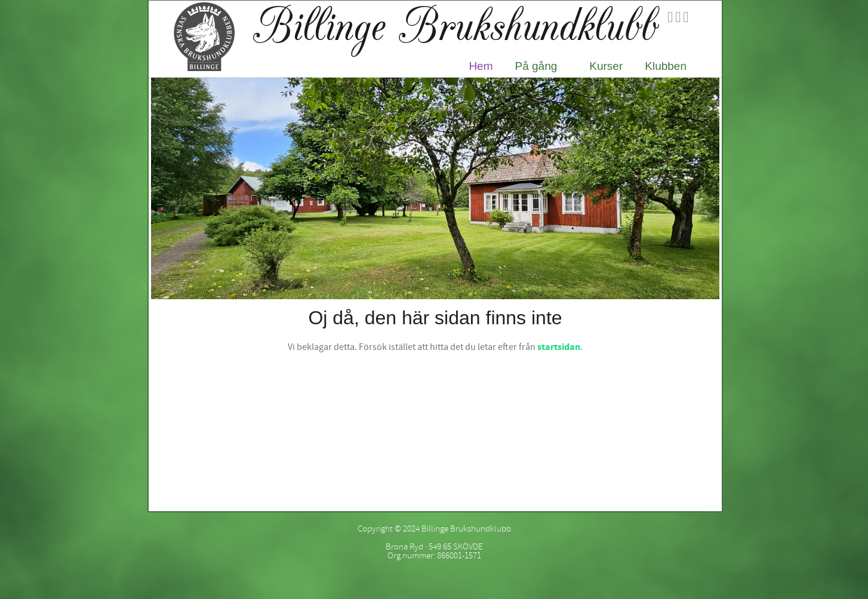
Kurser (606, 66)
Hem (481, 66)
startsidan (559, 347)
